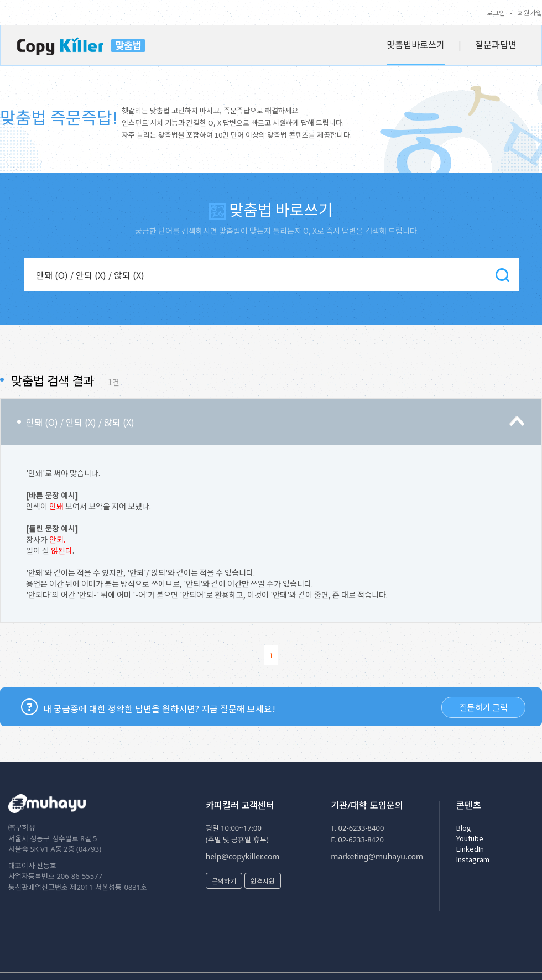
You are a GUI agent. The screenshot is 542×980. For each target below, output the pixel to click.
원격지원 (263, 881)
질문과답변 (496, 44)
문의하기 (224, 881)
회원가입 (530, 12)
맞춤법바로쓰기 (416, 44)
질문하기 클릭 (484, 707)
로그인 (496, 12)
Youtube (470, 838)
